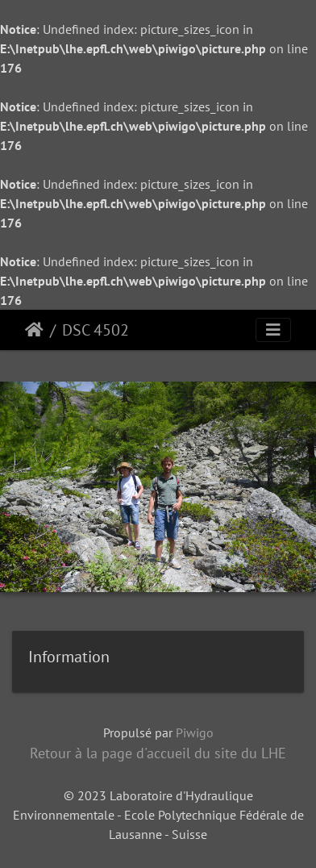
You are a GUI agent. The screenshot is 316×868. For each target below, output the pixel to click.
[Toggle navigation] (273, 330)
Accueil (34, 330)
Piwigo (195, 732)
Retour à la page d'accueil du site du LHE (158, 753)
